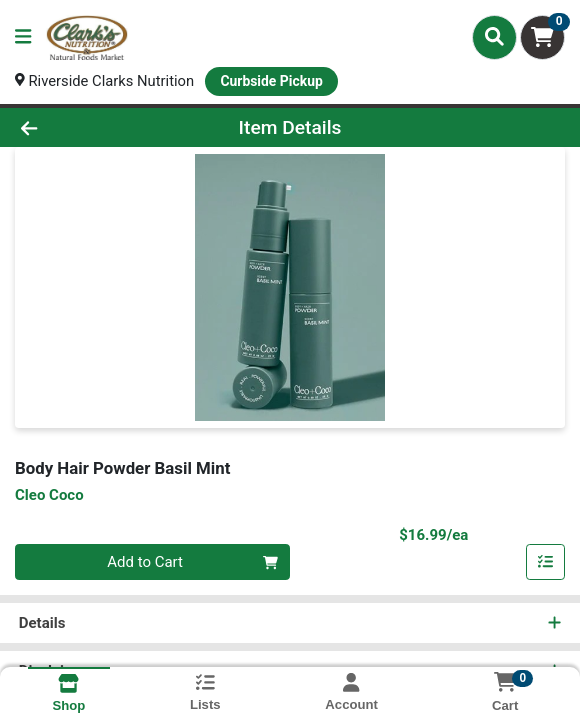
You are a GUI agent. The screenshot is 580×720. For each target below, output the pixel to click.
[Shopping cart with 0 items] (542, 37)
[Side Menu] (23, 37)
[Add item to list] (546, 563)
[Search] (494, 37)
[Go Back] (84, 127)
